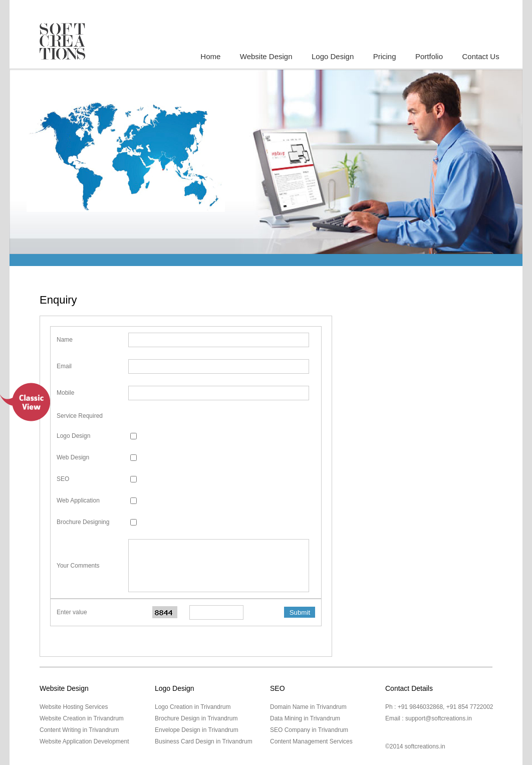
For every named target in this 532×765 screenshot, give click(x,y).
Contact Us (480, 56)
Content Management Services (311, 741)
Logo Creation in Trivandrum (193, 707)
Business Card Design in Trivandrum (204, 741)
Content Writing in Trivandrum (79, 730)
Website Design (266, 56)
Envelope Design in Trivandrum (197, 730)
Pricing (385, 56)
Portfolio (429, 56)
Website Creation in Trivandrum (82, 718)
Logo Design (333, 56)
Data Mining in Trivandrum (305, 718)
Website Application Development (84, 741)
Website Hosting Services (74, 707)
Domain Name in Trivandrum (308, 707)
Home (210, 56)
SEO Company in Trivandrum (309, 730)
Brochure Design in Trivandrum (196, 718)
